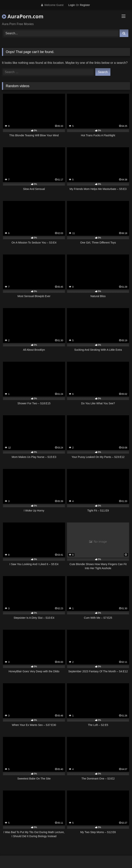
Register (85, 5)
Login (72, 5)
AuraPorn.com (23, 16)
